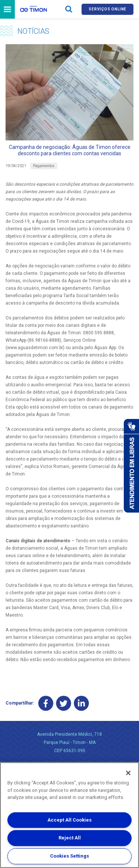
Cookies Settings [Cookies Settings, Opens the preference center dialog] (69, 856)
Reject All (70, 838)
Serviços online (107, 9)
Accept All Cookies (69, 820)
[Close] (128, 773)
